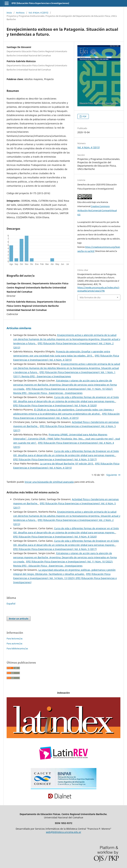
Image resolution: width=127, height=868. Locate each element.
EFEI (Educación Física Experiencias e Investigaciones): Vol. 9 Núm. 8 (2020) (55, 405)
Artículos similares (19, 328)
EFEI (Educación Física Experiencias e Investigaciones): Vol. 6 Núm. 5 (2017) (55, 459)
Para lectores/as (15, 639)
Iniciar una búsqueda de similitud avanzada (49, 482)
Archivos (20, 13)
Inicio (9, 13)
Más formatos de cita (90, 297)
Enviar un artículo (19, 619)
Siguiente (112, 475)
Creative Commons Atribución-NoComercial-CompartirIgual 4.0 (97, 210)
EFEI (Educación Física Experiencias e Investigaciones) (40, 3)
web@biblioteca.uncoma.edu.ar (64, 832)
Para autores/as (14, 643)
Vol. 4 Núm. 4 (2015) (38, 13)
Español (11, 604)
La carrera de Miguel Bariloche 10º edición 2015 (67, 464)
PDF (84, 116)
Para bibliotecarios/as (17, 648)
